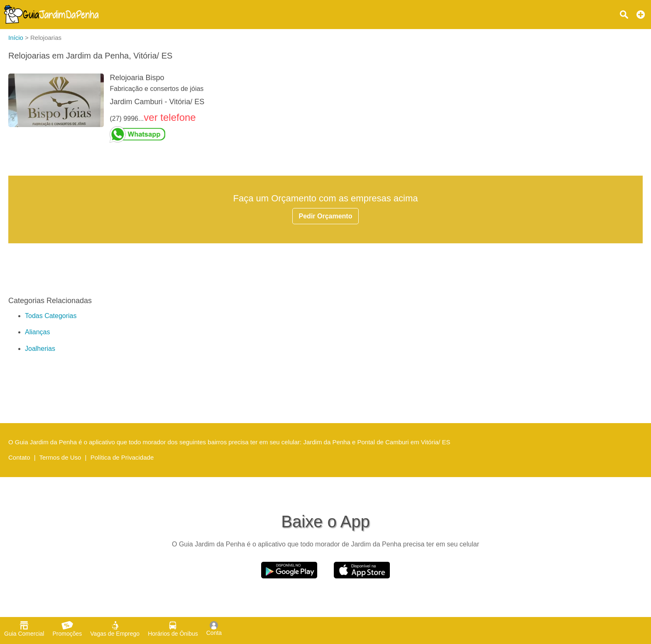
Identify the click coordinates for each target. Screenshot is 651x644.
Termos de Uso (60, 457)
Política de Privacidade (122, 457)
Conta (214, 629)
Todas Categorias (51, 316)
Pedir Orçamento (326, 216)
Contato (19, 457)
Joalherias (40, 349)
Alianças (37, 332)
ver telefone (170, 117)
